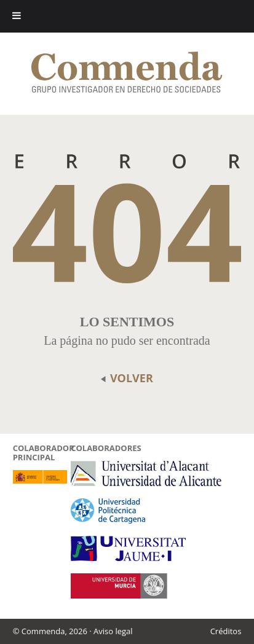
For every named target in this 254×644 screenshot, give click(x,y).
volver (127, 378)
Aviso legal (113, 631)
